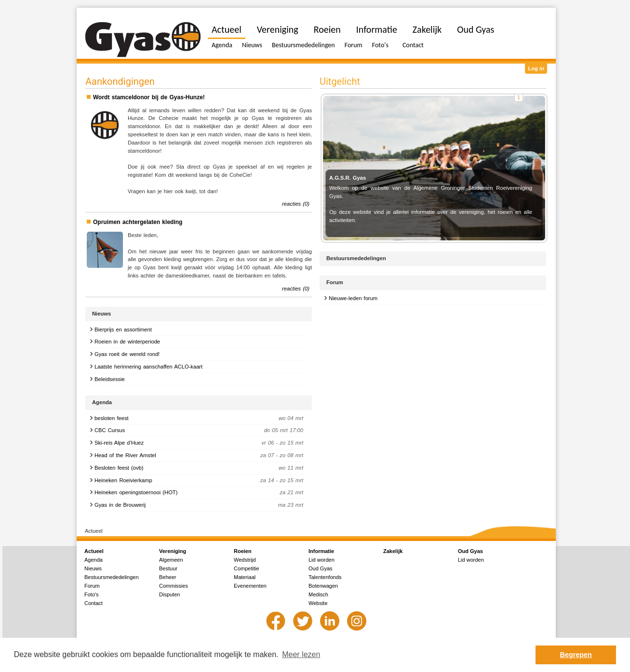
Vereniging (278, 29)
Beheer (168, 577)
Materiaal (245, 577)
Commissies (174, 586)
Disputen (169, 594)
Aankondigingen (120, 81)
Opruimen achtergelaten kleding (138, 222)
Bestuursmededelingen (303, 45)
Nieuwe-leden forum (353, 298)
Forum (354, 45)
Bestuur (168, 568)
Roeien (327, 29)
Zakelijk (427, 29)
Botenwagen (323, 586)
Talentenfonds (325, 577)
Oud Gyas (476, 29)
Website (318, 603)
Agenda (222, 45)
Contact (413, 45)
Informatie (377, 29)
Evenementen (250, 586)
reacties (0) (296, 204)
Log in (536, 68)
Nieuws (252, 45)
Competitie (247, 568)
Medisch (318, 594)
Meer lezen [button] (301, 654)
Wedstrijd (245, 560)
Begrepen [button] (576, 655)
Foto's (380, 45)
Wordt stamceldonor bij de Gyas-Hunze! (149, 97)
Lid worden (322, 560)
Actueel (227, 29)
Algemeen (171, 560)
